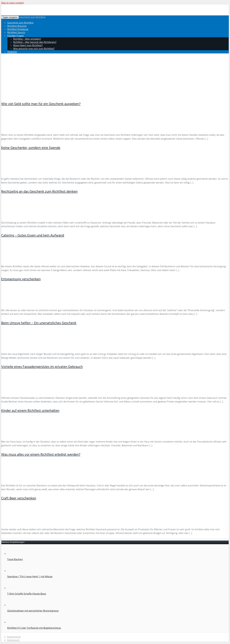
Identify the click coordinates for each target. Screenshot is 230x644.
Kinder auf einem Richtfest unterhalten (30, 411)
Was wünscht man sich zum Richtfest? (34, 49)
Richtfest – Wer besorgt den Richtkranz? (35, 42)
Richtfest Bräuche (17, 26)
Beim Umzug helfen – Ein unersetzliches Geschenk (39, 323)
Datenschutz (14, 637)
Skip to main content (12, 3)
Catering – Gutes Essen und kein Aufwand (33, 236)
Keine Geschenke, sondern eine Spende (31, 148)
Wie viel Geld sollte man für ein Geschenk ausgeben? (41, 104)
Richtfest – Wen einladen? (27, 39)
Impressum (13, 640)
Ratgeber (12, 52)
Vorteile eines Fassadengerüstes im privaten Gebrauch (42, 367)
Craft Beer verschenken (19, 498)
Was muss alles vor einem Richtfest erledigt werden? (41, 455)
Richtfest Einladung (18, 29)
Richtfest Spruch (16, 32)
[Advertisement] (115, 76)
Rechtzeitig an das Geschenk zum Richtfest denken (39, 192)
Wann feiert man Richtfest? (28, 45)
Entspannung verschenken (21, 279)
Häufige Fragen (16, 36)
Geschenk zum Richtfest (32, 17)
